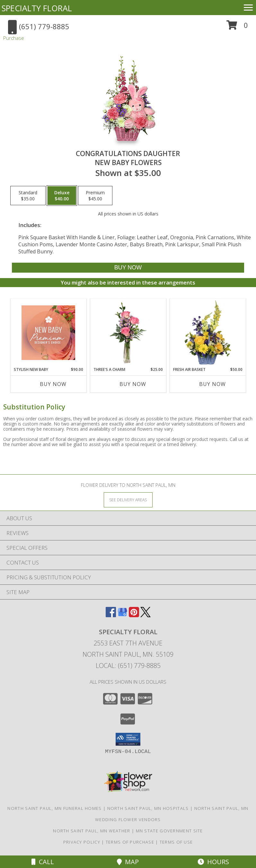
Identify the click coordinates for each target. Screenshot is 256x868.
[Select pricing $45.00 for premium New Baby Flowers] (95, 196)
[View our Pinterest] (134, 615)
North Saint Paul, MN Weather (92, 831)
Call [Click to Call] (43, 862)
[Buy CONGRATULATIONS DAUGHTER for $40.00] (128, 268)
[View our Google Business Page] (122, 615)
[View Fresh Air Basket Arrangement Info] (208, 333)
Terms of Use (176, 842)
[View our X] (146, 615)
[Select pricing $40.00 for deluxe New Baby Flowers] (62, 196)
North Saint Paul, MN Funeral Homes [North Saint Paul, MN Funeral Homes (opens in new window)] (54, 808)
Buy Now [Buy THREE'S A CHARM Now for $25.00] (133, 384)
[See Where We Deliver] (128, 500)
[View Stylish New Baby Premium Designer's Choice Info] (48, 333)
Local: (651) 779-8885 (128, 666)
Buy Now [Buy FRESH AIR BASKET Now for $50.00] (212, 384)
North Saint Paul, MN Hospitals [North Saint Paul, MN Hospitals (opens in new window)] (148, 808)
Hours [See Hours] (213, 862)
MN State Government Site (169, 831)
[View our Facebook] (111, 615)
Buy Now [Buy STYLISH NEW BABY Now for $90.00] (53, 384)
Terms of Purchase (130, 842)
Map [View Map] (128, 862)
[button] (237, 27)
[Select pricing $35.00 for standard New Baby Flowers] (28, 196)
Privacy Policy (82, 842)
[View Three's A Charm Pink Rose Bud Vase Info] (128, 333)
